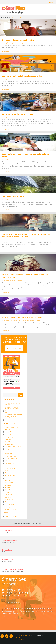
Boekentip (8, 430)
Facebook (2, 636)
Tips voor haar (9, 502)
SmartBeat (8, 485)
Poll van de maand (11, 473)
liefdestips (8, 461)
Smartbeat (18, 641)
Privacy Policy (20, 639)
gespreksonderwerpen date (13, 446)
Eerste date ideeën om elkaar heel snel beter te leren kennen (14, 416)
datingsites (12, 79)
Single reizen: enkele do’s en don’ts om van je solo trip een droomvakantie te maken (26, 236)
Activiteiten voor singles (10, 240)
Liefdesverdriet (9, 463)
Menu (51, 2)
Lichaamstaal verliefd (11, 459)
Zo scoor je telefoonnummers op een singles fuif (23, 317)
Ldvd (6, 451)
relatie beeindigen (11, 475)
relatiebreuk (9, 478)
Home (13, 17)
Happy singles (9, 449)
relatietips (8, 480)
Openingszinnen (31, 320)
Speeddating (25, 43)
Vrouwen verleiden (11, 509)
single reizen (20, 240)
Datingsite (12, 43)
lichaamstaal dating (21, 320)
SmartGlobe (27, 240)
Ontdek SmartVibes (14, 348)
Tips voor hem (9, 504)
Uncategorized (9, 507)
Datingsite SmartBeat (11, 516)
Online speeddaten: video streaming (18, 40)
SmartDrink (8, 487)
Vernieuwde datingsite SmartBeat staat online (22, 76)
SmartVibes (28, 10)
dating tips (6, 43)
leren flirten (13, 320)
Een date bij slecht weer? (13, 196)
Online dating (19, 79)
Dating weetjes (10, 437)
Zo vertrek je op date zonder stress (17, 114)
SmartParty (38, 320)
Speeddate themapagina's (23, 635)
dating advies (7, 117)
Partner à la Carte (10, 471)
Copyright (18, 637)
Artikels (19, 17)
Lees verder (6, 51)
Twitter (7, 636)
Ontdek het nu (13, 603)
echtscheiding (9, 444)
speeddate (18, 43)
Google (11, 636)
